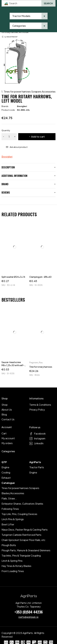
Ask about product (19, 147)
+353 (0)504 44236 (29, 612)
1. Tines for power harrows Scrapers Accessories (28, 92)
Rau (41, 362)
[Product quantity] (9, 137)
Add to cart (38, 137)
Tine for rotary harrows (41, 367)
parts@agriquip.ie (28, 617)
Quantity (6, 130)
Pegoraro (34, 362)
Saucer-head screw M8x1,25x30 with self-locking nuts (13, 365)
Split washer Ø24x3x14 (13, 277)
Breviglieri (22, 106)
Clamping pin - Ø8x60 (40, 277)
